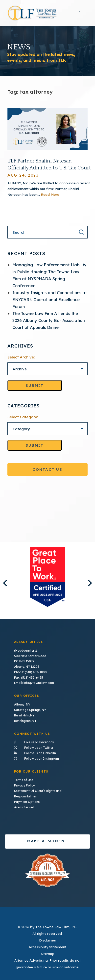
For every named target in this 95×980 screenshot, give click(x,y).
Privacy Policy (24, 784)
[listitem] (47, 577)
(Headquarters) (26, 650)
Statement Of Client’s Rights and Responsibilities (38, 793)
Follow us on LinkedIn (47, 752)
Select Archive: (21, 357)
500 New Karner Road (30, 656)
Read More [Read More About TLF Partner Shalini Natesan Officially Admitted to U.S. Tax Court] (50, 194)
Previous (6, 583)
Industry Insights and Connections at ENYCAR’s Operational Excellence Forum (50, 299)
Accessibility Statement (47, 945)
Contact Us (47, 469)
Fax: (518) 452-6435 (28, 677)
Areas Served (24, 806)
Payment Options (27, 801)
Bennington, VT (25, 720)
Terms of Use (24, 779)
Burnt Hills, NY (24, 715)
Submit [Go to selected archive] (35, 385)
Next (89, 583)
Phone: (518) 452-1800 (30, 672)
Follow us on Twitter (47, 746)
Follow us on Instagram (47, 757)
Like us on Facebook (47, 741)
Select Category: (23, 417)
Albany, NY (22, 704)
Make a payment (47, 839)
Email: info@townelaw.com (34, 683)
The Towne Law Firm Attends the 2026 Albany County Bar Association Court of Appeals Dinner (49, 320)
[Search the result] (81, 232)
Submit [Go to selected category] (35, 445)
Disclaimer (48, 939)
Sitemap (48, 952)
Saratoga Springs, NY (30, 709)
